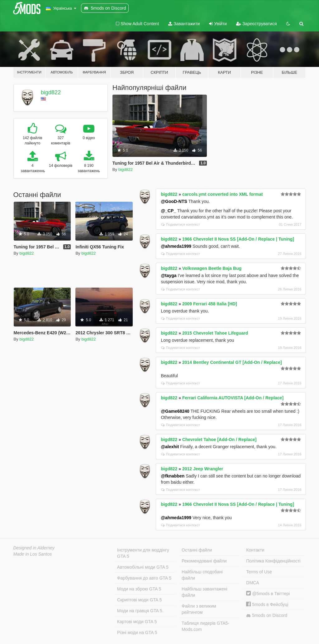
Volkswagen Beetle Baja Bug (212, 268)
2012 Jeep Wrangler (203, 469)
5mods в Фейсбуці (267, 604)
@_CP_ (168, 211)
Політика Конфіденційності (273, 561)
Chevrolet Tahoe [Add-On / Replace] (219, 440)
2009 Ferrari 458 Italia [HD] (210, 304)
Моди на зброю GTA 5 (139, 589)
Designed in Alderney (34, 548)
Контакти (255, 550)
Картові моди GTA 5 (137, 622)
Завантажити (184, 24)
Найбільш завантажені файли (204, 592)
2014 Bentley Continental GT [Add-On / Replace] (232, 362)
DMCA (252, 583)
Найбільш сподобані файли (202, 575)
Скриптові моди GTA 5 (140, 600)
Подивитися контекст (181, 224)
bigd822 (51, 92)
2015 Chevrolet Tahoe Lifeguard (215, 333)
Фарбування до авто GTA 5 (144, 578)
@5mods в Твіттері (268, 594)
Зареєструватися (256, 24)
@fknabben (173, 476)
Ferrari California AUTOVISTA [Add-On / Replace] (233, 398)
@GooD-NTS (174, 201)
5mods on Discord (267, 616)
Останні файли (197, 550)
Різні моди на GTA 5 (137, 632)
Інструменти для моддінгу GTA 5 (143, 553)
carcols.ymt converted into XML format (223, 194)
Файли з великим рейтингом (199, 609)
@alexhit (170, 447)
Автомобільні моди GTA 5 (143, 567)
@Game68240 (175, 411)
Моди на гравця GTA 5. (140, 611)
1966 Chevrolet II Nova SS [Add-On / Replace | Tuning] (238, 239)
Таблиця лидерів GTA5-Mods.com (205, 626)
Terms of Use (259, 572)
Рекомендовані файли (204, 561)
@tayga (169, 275)
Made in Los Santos (33, 554)
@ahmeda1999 (176, 246)
